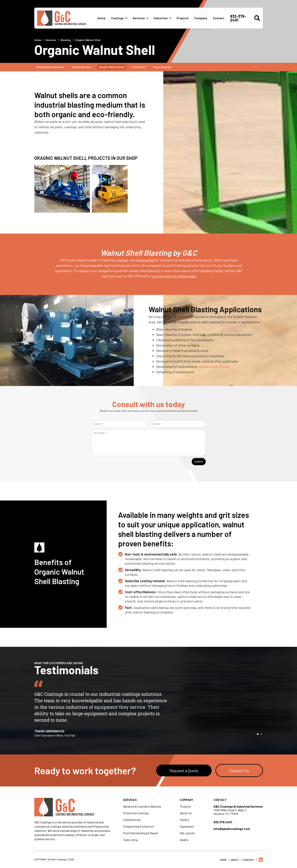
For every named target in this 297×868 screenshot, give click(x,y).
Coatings (118, 18)
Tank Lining (130, 840)
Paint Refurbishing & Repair (141, 833)
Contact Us (239, 770)
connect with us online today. (174, 276)
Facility (184, 820)
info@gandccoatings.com (232, 829)
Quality (184, 840)
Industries (161, 18)
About (235, 860)
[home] (67, 18)
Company (201, 18)
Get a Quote (187, 833)
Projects (183, 18)
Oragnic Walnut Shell (88, 40)
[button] (121, 18)
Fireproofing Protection (138, 826)
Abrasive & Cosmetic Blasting (142, 806)
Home (102, 18)
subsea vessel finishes (214, 367)
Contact (219, 18)
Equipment (187, 826)
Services (139, 18)
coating (122, 260)
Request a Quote (184, 770)
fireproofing (145, 260)
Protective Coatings (136, 813)
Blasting (66, 40)
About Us (186, 813)
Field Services (132, 820)
